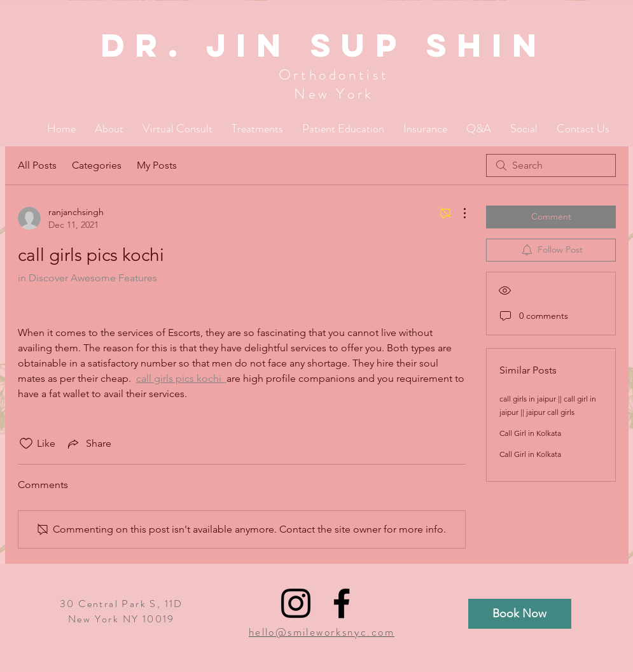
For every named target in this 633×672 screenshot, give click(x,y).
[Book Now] (520, 614)
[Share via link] (88, 444)
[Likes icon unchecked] (26, 444)
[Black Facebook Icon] (342, 603)
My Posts (157, 165)
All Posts (37, 165)
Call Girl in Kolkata (530, 433)
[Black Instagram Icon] (296, 603)
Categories (97, 165)
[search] (551, 165)
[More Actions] (458, 213)
